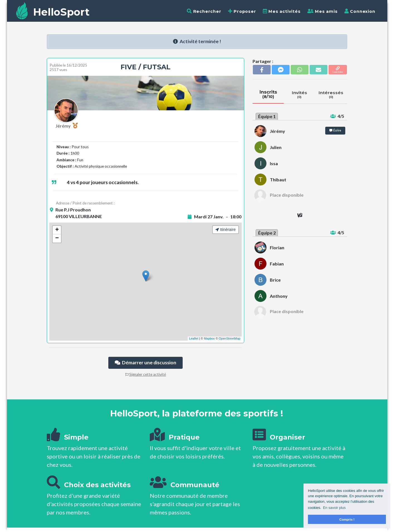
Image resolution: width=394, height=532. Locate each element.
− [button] (57, 238)
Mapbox (209, 338)
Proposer (242, 11)
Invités (299, 94)
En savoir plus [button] (334, 508)
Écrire (335, 130)
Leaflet (194, 338)
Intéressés (331, 94)
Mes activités (282, 11)
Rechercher (204, 11)
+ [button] (57, 230)
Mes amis (323, 11)
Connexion (360, 11)
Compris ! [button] (347, 519)
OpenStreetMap (230, 338)
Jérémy (67, 126)
